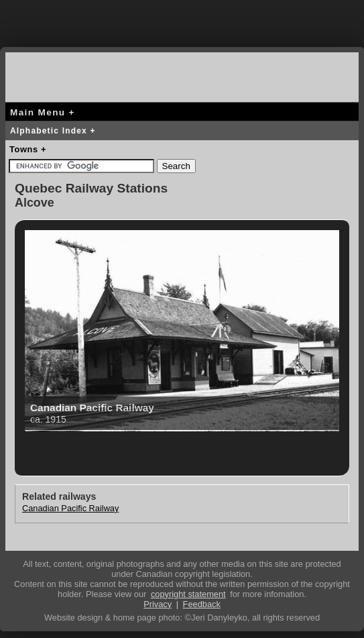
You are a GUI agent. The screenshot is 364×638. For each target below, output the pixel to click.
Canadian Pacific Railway (70, 508)
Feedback (202, 604)
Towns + (28, 149)
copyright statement (188, 594)
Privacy (158, 604)
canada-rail (59, 75)
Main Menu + (43, 112)
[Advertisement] (182, 20)
